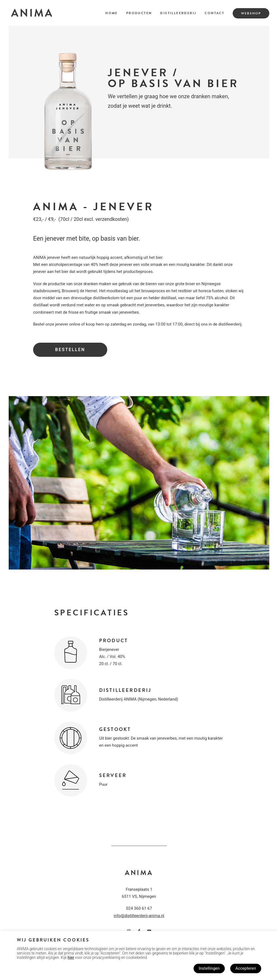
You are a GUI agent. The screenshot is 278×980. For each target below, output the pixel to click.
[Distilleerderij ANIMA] (32, 13)
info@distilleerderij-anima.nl (139, 916)
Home (112, 13)
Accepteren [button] (246, 968)
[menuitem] (113, 13)
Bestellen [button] (70, 350)
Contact (214, 13)
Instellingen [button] (209, 968)
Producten (139, 13)
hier (71, 957)
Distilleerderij (178, 13)
